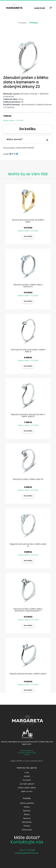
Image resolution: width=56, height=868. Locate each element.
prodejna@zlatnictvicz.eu (27, 853)
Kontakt (27, 776)
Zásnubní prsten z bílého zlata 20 (28, 479)
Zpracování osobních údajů (27, 753)
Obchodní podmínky (27, 751)
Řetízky (27, 814)
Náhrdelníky (27, 822)
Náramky (27, 818)
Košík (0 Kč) (40, 8)
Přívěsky (27, 826)
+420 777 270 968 (27, 850)
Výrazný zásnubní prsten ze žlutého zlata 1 (28, 221)
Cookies (27, 755)
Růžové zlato (27, 830)
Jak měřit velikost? (27, 784)
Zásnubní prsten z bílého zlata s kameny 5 (28, 286)
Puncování (27, 780)
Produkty (22, 23)
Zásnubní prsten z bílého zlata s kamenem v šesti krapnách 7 (28, 610)
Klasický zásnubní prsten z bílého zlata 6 (28, 674)
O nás (27, 773)
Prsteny (34, 23)
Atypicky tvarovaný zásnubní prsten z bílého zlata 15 (28, 415)
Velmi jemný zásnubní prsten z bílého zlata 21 (28, 351)
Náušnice (27, 811)
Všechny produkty (27, 803)
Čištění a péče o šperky (27, 788)
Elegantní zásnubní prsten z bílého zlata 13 (28, 545)
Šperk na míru (27, 791)
